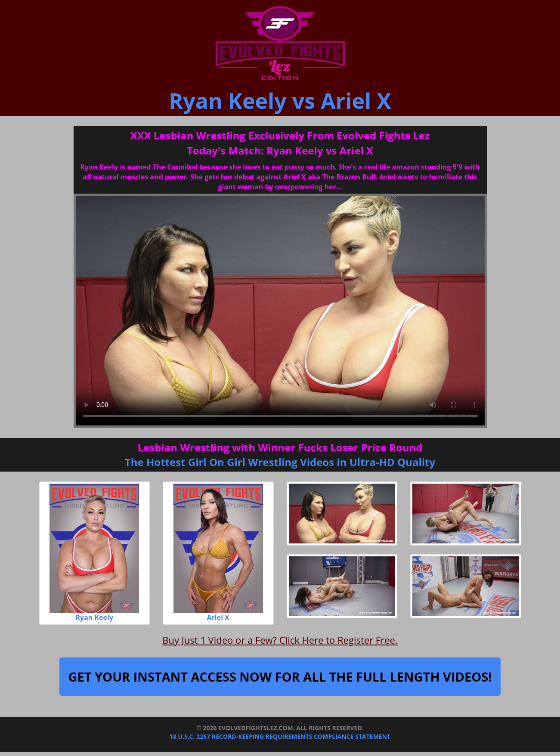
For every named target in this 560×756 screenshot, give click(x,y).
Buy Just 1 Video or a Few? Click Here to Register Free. (280, 640)
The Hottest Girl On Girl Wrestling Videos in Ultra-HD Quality (280, 462)
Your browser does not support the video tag (280, 311)
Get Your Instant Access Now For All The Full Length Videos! (280, 677)
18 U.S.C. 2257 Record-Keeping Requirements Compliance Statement (280, 736)
